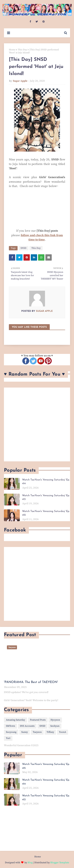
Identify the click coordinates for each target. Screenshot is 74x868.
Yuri (8, 738)
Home (12, 50)
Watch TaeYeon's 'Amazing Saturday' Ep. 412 (46, 513)
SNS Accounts (27, 726)
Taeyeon (37, 732)
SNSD (23, 248)
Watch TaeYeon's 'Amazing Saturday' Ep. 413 (46, 497)
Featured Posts (38, 720)
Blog (30, 863)
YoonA (63, 732)
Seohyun (55, 726)
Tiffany (50, 732)
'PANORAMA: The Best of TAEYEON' (31, 682)
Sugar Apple (20, 81)
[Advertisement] (37, 424)
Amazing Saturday (15, 720)
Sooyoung (11, 732)
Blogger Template (60, 863)
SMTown (10, 726)
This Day (22, 50)
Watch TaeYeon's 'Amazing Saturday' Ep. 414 (46, 482)
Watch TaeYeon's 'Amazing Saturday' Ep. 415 (46, 766)
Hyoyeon (55, 720)
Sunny (25, 732)
